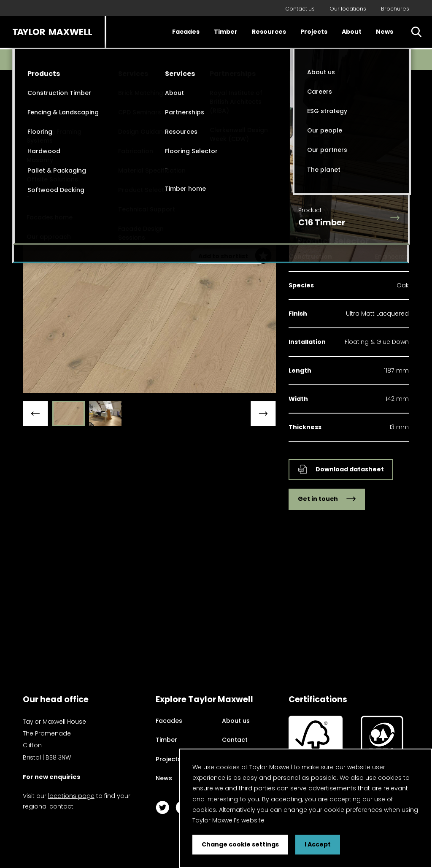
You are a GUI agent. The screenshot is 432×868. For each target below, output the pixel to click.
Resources (269, 32)
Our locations (348, 9)
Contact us (300, 9)
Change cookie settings (240, 844)
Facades (186, 32)
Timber (226, 32)
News (385, 32)
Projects (314, 32)
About (352, 32)
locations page (71, 796)
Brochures (395, 9)
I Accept (318, 844)
